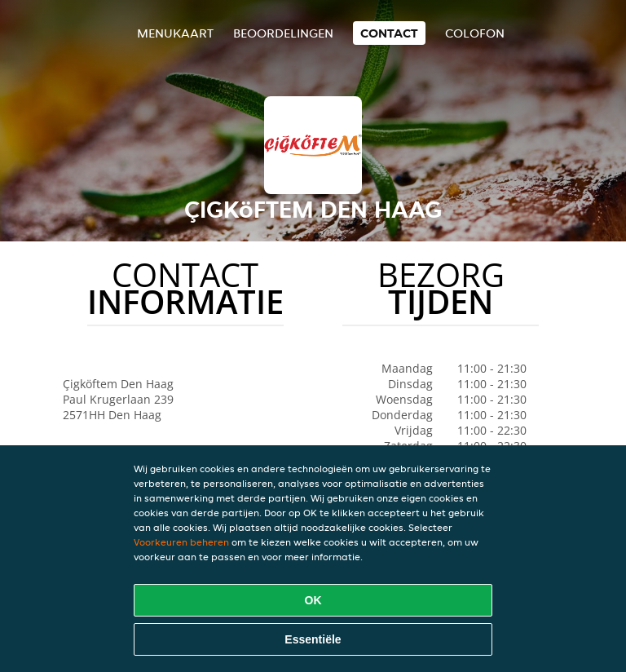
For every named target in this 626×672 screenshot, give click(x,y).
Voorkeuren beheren (181, 542)
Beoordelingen (283, 33)
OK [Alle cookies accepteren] (313, 600)
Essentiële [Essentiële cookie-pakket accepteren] (313, 639)
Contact (389, 33)
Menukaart (175, 33)
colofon (475, 33)
